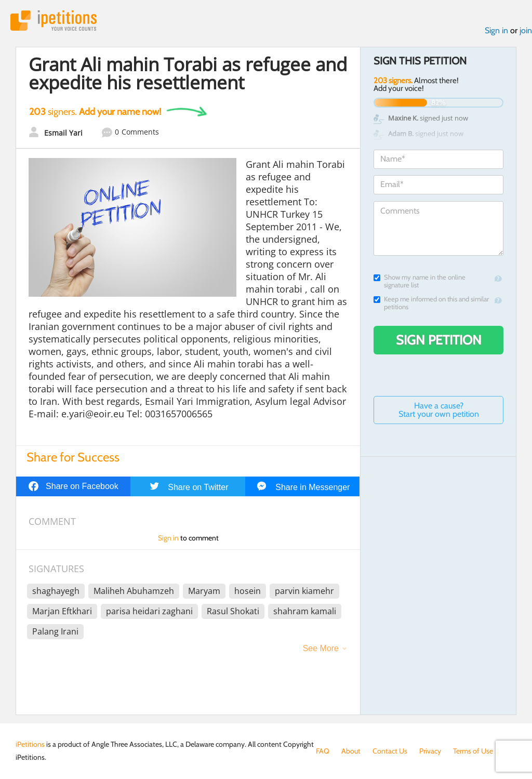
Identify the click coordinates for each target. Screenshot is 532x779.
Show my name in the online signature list (420, 281)
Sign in (496, 30)
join (526, 30)
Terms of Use (473, 751)
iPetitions (54, 21)
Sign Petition (439, 340)
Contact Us (390, 751)
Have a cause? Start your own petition (439, 410)
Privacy (430, 751)
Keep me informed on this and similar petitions (431, 303)
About (351, 751)
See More (321, 648)
